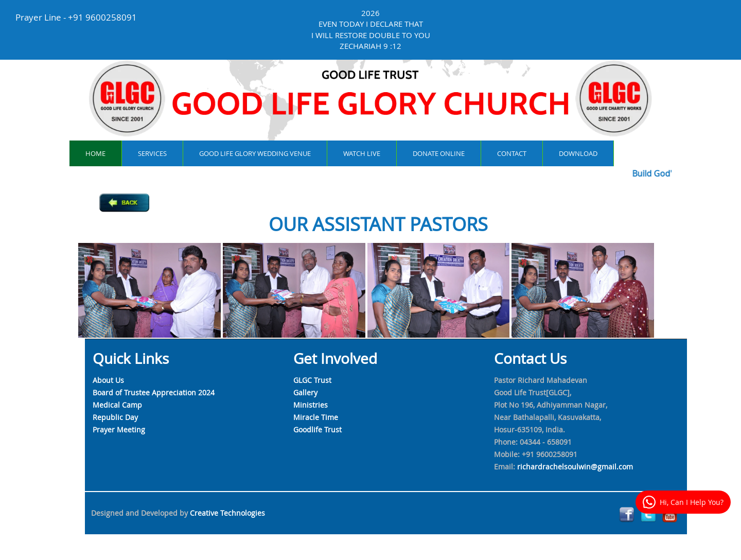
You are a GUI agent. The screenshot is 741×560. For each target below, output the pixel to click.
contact (512, 153)
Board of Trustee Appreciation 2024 (154, 392)
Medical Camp (117, 405)
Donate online (439, 153)
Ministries (311, 405)
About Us (108, 380)
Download (578, 153)
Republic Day (115, 417)
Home (95, 153)
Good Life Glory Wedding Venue (255, 153)
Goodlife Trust (317, 430)
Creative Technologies (227, 513)
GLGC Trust (312, 380)
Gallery (305, 392)
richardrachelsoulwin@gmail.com (575, 467)
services (152, 153)
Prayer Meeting (119, 430)
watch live (362, 153)
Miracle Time (316, 417)
